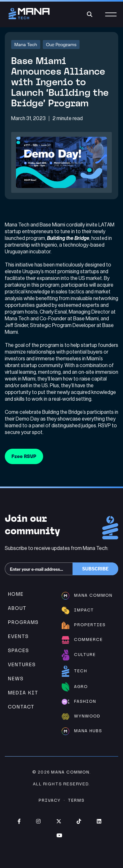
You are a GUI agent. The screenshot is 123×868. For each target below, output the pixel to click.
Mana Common (70, 772)
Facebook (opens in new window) (19, 821)
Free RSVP (24, 456)
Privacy (50, 800)
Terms (76, 800)
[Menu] (111, 18)
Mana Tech (26, 45)
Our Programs (61, 45)
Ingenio (49, 245)
